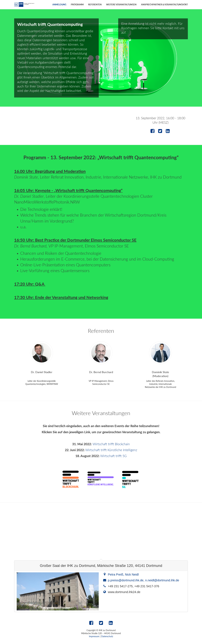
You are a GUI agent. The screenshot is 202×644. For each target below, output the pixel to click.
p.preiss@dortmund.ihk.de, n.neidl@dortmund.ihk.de (144, 580)
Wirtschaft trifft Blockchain (111, 444)
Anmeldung (59, 4)
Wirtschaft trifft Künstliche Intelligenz (111, 450)
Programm (77, 4)
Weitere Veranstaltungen (121, 4)
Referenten (95, 4)
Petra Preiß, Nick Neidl (123, 574)
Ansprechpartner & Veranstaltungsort (164, 4)
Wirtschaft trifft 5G (113, 456)
